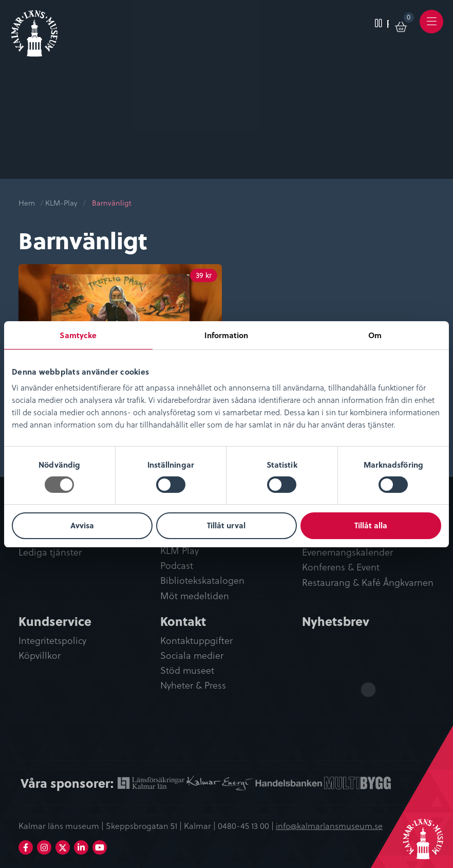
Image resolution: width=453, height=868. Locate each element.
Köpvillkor (40, 655)
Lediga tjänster (50, 552)
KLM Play (180, 551)
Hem (27, 203)
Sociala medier (192, 655)
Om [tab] (375, 335)
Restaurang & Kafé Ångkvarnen (368, 583)
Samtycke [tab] (78, 335)
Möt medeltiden (195, 596)
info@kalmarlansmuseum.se (329, 825)
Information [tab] (226, 335)
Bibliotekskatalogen (202, 580)
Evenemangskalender (347, 552)
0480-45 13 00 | (247, 825)
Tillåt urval (226, 525)
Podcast (177, 566)
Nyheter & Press (193, 685)
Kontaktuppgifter (196, 641)
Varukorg (409, 19)
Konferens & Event (341, 567)
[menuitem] (377, 22)
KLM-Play (61, 203)
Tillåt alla (371, 525)
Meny (432, 29)
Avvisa (82, 525)
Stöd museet (187, 670)
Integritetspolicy (52, 641)
